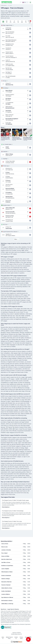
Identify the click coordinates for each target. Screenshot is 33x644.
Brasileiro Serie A (7, 205)
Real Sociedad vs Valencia (7, 601)
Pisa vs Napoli (4, 553)
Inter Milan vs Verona (6, 562)
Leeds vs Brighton (5, 569)
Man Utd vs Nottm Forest (7, 559)
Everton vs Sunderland (6, 576)
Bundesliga (5, 88)
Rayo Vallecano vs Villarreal (7, 597)
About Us (3, 638)
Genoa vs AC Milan (5, 556)
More (16, 239)
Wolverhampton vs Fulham (7, 572)
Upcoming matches (7, 541)
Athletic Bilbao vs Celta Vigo (7, 604)
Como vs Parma (5, 544)
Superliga (5, 159)
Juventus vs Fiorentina (6, 550)
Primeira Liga (6, 166)
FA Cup (5, 81)
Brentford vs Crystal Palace (7, 566)
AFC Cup (5, 224)
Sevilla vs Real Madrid (6, 591)
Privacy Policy (21, 638)
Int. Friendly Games (7, 144)
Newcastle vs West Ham (6, 582)
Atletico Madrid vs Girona (7, 588)
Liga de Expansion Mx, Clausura (10, 232)
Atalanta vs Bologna (6, 579)
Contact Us (16, 638)
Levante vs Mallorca (6, 594)
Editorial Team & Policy (9, 638)
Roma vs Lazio (4, 547)
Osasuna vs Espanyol (6, 585)
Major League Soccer (8, 25)
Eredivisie (5, 152)
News (3, 127)
